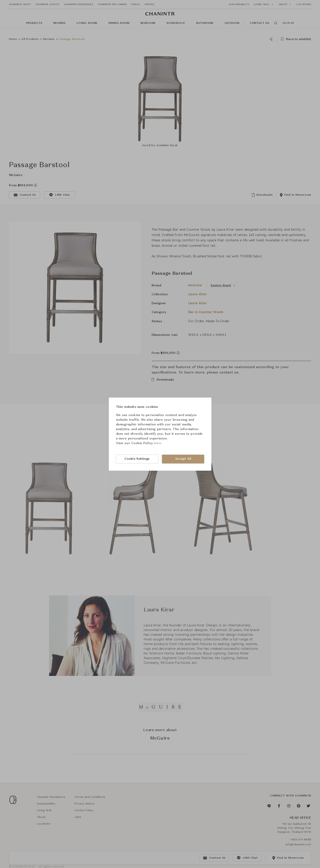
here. (158, 443)
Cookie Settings (137, 459)
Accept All (183, 459)
